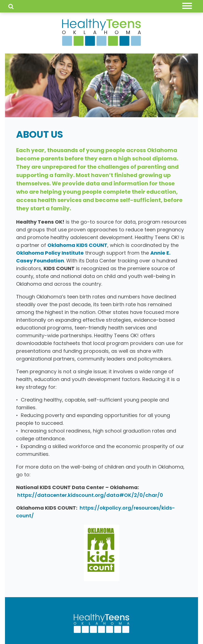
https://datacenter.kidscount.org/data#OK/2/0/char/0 (90, 495)
